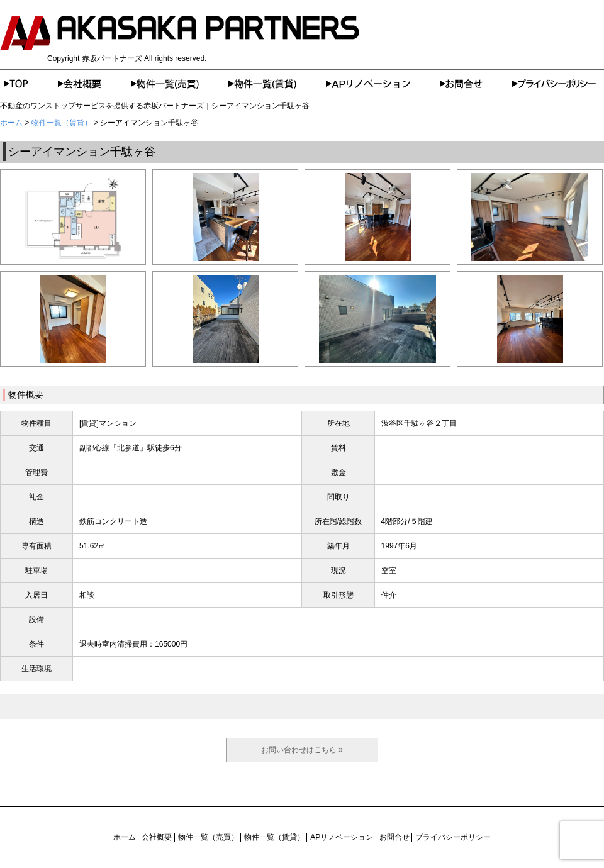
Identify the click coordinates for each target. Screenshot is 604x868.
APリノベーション (383, 84)
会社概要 (94, 84)
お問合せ (476, 84)
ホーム (29, 84)
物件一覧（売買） (180, 84)
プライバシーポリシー (558, 84)
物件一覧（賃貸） (277, 84)
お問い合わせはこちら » (302, 750)
